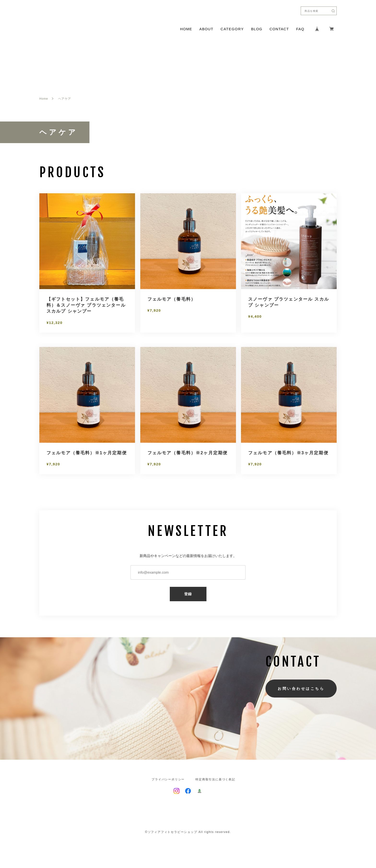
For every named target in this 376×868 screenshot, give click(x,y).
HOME (186, 29)
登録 (188, 594)
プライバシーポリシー (168, 779)
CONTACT (279, 29)
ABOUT (206, 29)
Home (44, 99)
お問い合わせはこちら (301, 689)
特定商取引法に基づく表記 (215, 779)
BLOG (257, 29)
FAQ (300, 29)
